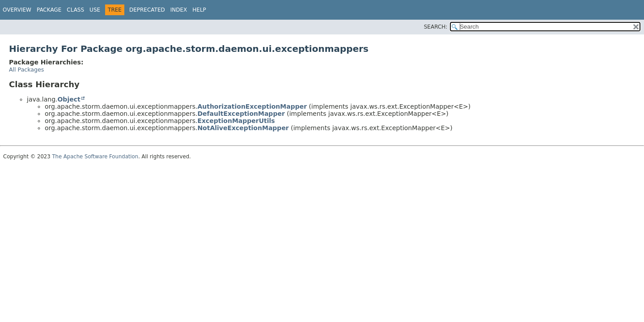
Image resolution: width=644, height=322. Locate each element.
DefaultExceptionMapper (241, 114)
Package (49, 10)
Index (179, 10)
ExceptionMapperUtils (236, 121)
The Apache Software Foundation (95, 157)
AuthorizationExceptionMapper (252, 106)
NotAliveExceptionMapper (243, 128)
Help (199, 10)
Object (69, 99)
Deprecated (147, 10)
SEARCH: (436, 27)
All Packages (26, 70)
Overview (17, 10)
